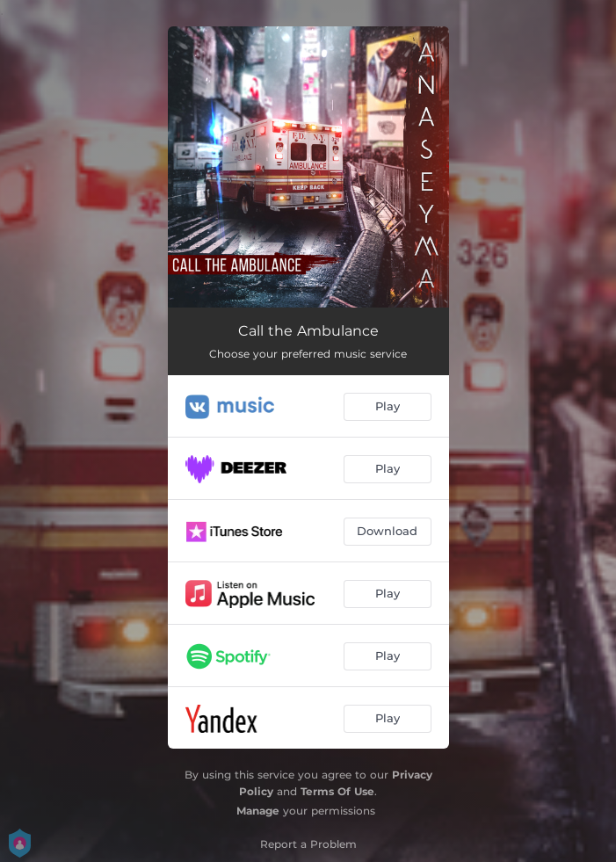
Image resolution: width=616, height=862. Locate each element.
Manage (258, 811)
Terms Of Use (337, 791)
